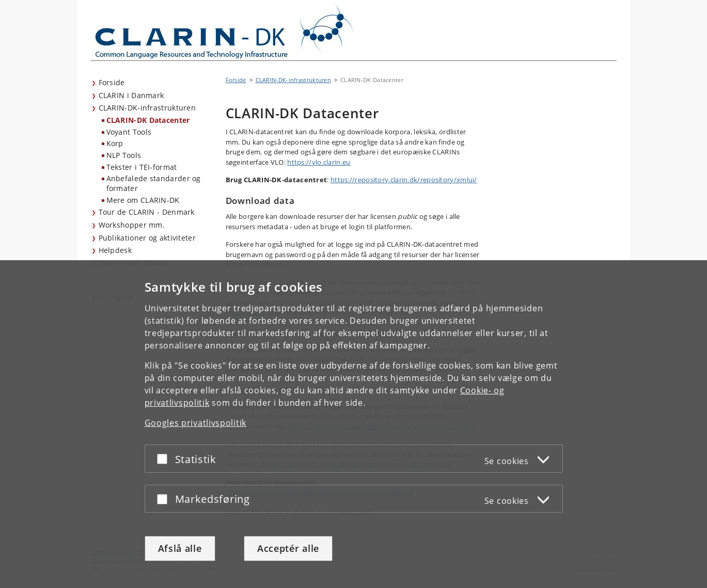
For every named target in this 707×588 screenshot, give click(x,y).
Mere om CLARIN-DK (143, 200)
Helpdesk (115, 250)
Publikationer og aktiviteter (147, 238)
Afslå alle (180, 548)
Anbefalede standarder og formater (154, 183)
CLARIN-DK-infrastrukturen (147, 108)
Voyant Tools (129, 132)
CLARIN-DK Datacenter (148, 120)
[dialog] (353, 424)
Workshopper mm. (132, 225)
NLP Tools (124, 155)
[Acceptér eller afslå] (165, 459)
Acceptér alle (288, 548)
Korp (115, 143)
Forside (112, 82)
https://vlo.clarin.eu (319, 162)
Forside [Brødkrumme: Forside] (236, 80)
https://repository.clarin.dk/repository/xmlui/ (404, 180)
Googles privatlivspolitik (196, 423)
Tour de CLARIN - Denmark (147, 212)
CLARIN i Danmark (131, 95)
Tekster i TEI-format (142, 167)
